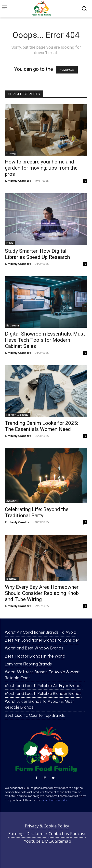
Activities (12, 501)
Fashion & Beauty (17, 415)
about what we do (55, 800)
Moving (11, 153)
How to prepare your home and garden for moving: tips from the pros (41, 168)
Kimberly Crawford (18, 181)
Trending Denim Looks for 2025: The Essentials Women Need (41, 426)
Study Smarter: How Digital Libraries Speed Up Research (37, 254)
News (10, 243)
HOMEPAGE (67, 70)
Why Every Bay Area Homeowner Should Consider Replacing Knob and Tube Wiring (42, 593)
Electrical (12, 579)
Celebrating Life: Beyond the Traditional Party (37, 512)
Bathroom (13, 325)
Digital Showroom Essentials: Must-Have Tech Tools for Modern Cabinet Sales (46, 340)
